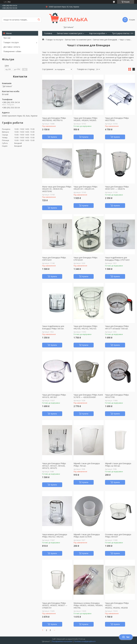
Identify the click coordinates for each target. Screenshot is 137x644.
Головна (48, 33)
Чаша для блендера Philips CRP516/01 (54, 259)
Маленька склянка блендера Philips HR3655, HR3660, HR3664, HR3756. (88, 605)
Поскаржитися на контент (62, 641)
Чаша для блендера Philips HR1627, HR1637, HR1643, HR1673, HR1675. (54, 466)
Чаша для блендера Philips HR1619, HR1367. (54, 396)
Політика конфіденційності (85, 641)
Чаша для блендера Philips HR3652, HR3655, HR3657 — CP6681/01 (55, 605)
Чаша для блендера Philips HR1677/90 (117, 396)
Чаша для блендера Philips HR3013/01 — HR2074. (117, 188)
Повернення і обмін (12, 51)
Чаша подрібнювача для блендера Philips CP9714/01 (117, 259)
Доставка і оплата (12, 47)
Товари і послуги (11, 42)
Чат (126, 637)
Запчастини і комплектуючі (70, 33)
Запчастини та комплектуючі (78, 40)
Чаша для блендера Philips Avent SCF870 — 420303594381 (88, 396)
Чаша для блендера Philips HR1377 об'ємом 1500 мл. (117, 327)
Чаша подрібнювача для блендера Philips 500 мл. (53, 327)
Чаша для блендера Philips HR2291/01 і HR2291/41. (85, 188)
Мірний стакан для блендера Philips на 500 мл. (118, 465)
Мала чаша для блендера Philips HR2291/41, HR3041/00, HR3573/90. (57, 189)
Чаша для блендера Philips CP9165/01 (85, 259)
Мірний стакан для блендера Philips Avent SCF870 (87, 536)
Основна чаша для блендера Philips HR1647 (118, 536)
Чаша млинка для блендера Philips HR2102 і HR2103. (55, 536)
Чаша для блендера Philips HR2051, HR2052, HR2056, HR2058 (117, 605)
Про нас (7, 38)
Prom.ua (82, 639)
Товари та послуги (54, 40)
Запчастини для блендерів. (105, 40)
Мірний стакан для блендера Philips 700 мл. (87, 465)
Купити (54, 137)
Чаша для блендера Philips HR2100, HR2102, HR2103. (85, 327)
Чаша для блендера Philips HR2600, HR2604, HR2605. (85, 119)
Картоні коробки (97, 33)
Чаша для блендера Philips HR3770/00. (117, 119)
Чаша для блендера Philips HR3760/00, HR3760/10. (54, 119)
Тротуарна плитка (121, 33)
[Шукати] (39, 20)
